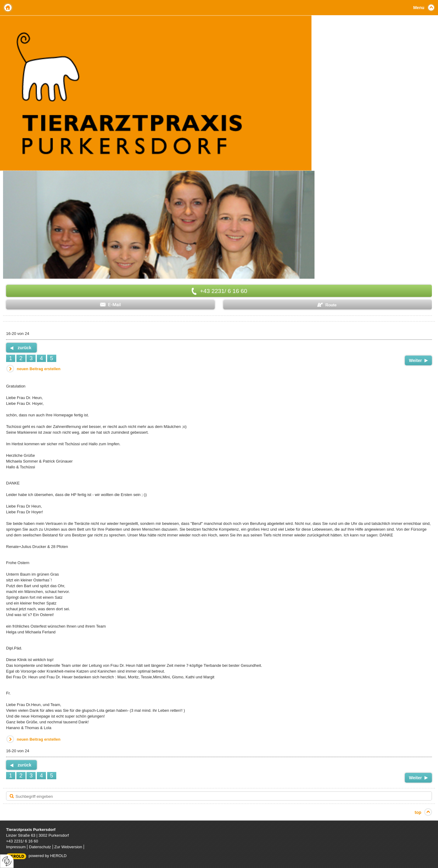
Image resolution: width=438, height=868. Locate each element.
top (418, 812)
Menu (419, 8)
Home (8, 8)
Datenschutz (40, 847)
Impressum (16, 847)
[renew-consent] (7, 861)
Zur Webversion (68, 847)
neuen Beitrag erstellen (39, 369)
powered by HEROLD (48, 856)
